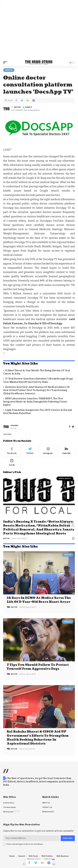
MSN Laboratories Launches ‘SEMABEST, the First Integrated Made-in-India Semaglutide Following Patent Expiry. (35, 402)
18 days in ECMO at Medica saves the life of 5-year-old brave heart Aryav (39, 600)
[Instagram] (48, 451)
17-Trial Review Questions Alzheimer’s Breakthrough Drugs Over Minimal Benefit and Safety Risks (38, 380)
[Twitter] (30, 451)
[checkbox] (4, 844)
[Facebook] (70, 427)
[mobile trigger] (6, 63)
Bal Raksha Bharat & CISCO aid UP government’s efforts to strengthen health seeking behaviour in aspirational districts (38, 738)
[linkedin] (66, 451)
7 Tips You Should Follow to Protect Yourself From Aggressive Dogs (38, 667)
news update (65, 478)
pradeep (14, 425)
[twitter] (73, 427)
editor (17, 107)
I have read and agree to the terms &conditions (25, 844)
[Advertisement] (39, 32)
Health (9, 70)
